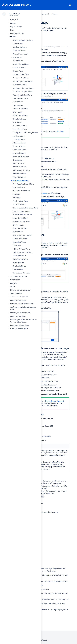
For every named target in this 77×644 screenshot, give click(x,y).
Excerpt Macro (18, 102)
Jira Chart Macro (19, 136)
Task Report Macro (19, 256)
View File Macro (18, 269)
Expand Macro (18, 105)
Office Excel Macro (19, 167)
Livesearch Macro (19, 146)
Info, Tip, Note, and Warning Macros (25, 133)
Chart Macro (17, 57)
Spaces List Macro (19, 242)
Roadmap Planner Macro (21, 222)
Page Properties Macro (21, 181)
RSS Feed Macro (18, 225)
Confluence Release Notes (20, 325)
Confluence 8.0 (14, 13)
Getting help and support (19, 329)
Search (70, 5)
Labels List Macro (19, 143)
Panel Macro (17, 194)
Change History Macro (20, 54)
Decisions (60, 132)
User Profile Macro (19, 266)
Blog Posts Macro (19, 51)
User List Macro (18, 263)
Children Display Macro (21, 64)
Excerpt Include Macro (20, 98)
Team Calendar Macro (20, 259)
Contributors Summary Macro (23, 88)
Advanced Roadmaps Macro (23, 40)
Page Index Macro (19, 177)
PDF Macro (16, 198)
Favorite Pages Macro (20, 109)
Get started (14, 20)
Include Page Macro (20, 129)
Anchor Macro (18, 44)
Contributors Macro (19, 85)
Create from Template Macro (23, 92)
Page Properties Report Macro (23, 184)
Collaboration (15, 280)
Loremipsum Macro (19, 150)
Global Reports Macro (20, 116)
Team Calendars (16, 293)
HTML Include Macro (20, 119)
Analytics (14, 283)
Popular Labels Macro (20, 201)
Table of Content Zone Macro (23, 252)
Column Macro (18, 71)
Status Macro (17, 246)
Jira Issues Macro (19, 139)
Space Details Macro (20, 239)
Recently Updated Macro (21, 211)
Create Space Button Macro (22, 95)
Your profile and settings (19, 276)
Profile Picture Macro (20, 204)
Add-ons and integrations (19, 297)
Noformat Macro (18, 163)
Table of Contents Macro (21, 249)
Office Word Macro (19, 174)
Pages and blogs (16, 27)
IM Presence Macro (19, 126)
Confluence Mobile (17, 33)
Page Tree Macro (19, 187)
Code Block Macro (19, 68)
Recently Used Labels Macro (23, 215)
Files (12, 30)
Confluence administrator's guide (22, 304)
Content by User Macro (21, 78)
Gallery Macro (17, 112)
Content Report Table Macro (23, 81)
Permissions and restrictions (20, 290)
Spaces (13, 23)
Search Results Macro (20, 228)
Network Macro (18, 160)
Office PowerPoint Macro (21, 170)
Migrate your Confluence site (20, 313)
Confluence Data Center (19, 316)
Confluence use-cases (18, 300)
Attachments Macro (20, 47)
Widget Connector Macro (21, 273)
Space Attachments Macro (22, 235)
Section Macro (18, 232)
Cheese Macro (18, 61)
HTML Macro (17, 122)
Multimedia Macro (19, 153)
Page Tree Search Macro (21, 191)
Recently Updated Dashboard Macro (25, 208)
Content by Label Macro (21, 74)
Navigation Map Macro (21, 157)
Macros (13, 37)
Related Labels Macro (20, 218)
